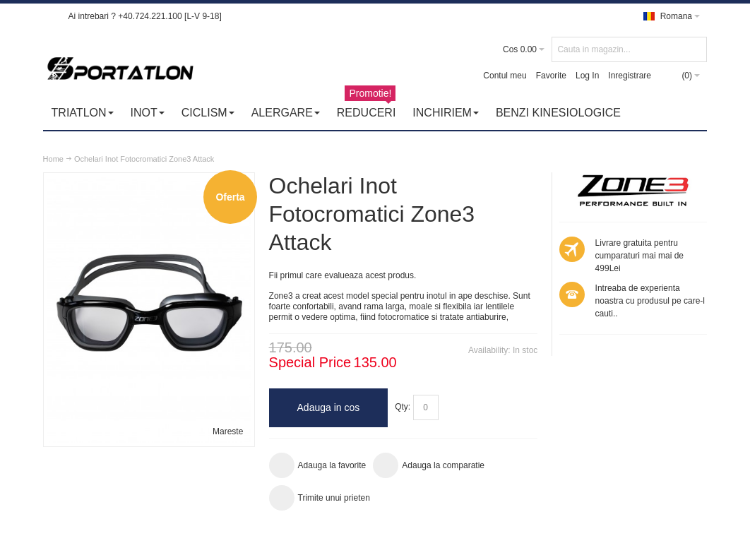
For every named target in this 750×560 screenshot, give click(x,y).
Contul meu (505, 76)
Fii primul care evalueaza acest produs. (343, 275)
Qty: (403, 407)
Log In (587, 76)
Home (53, 159)
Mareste (228, 431)
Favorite (551, 76)
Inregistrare (630, 76)
